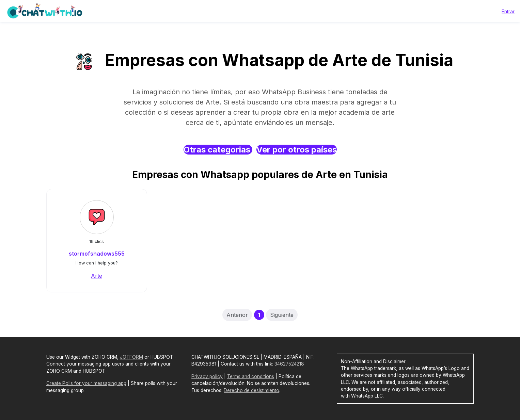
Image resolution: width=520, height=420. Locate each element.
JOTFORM (131, 357)
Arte (97, 276)
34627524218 (289, 364)
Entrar (508, 11)
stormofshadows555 (97, 254)
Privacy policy (207, 376)
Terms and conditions (251, 376)
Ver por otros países (297, 150)
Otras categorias (218, 150)
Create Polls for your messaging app (86, 383)
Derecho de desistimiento (251, 390)
